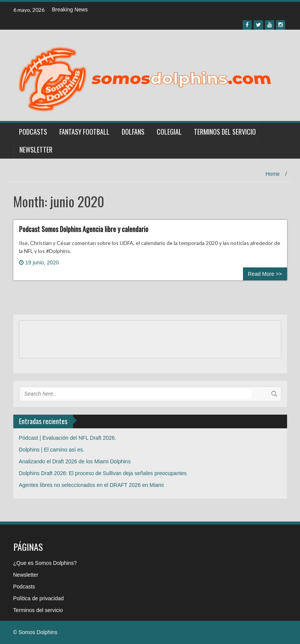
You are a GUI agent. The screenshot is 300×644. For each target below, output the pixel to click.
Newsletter (36, 149)
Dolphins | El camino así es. (52, 450)
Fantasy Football (84, 132)
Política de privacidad (39, 598)
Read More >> (265, 274)
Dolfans (133, 132)
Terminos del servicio (225, 132)
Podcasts (33, 132)
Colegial (169, 132)
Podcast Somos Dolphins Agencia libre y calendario (84, 229)
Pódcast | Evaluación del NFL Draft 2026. (68, 438)
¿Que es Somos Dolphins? (45, 563)
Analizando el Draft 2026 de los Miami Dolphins (75, 461)
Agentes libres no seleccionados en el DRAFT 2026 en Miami (91, 485)
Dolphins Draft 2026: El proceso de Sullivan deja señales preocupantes (103, 473)
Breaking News (70, 10)
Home (272, 174)
